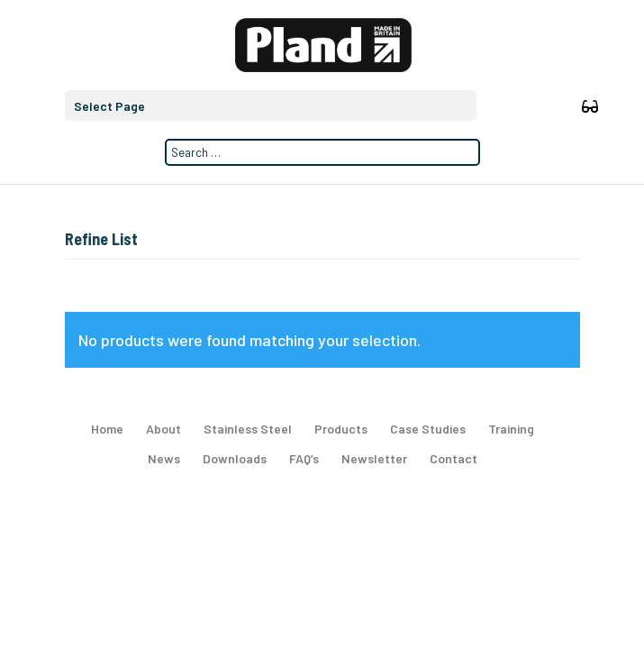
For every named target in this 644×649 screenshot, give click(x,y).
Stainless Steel (248, 429)
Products (341, 429)
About (163, 429)
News (164, 458)
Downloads (235, 458)
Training (511, 429)
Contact (454, 458)
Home (107, 429)
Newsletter (374, 458)
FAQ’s (304, 458)
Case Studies (428, 429)
